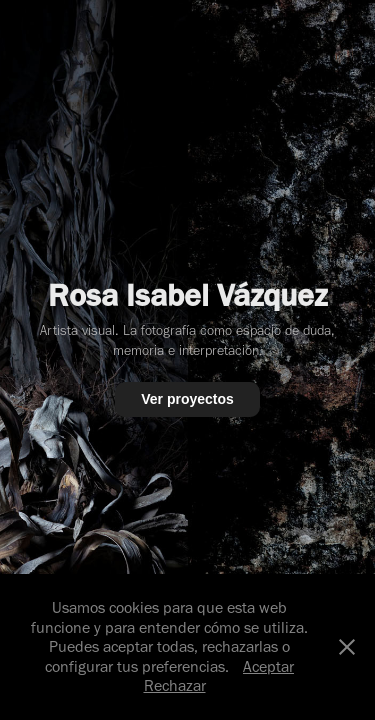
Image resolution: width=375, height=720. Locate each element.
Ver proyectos (187, 399)
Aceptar (268, 666)
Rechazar (175, 685)
